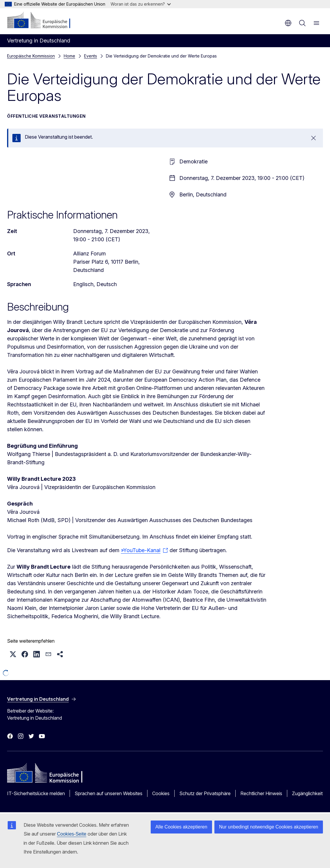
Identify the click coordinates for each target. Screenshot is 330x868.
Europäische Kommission (31, 56)
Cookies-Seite (72, 834)
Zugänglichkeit (307, 793)
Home (69, 56)
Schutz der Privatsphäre (205, 793)
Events (91, 56)
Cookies (161, 793)
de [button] (288, 23)
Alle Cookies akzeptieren (181, 827)
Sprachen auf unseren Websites (109, 793)
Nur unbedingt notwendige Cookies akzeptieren (269, 827)
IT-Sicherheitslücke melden (36, 793)
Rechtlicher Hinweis (261, 793)
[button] (13, 654)
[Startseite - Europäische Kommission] (43, 21)
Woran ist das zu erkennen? (141, 4)
